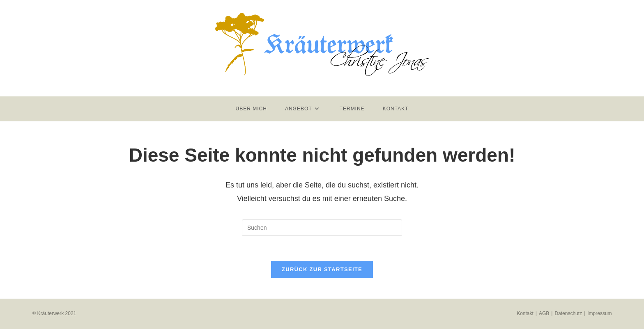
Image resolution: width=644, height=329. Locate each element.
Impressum (599, 313)
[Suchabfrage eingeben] (322, 228)
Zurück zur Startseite (322, 269)
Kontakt (525, 313)
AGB (544, 313)
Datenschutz (568, 313)
